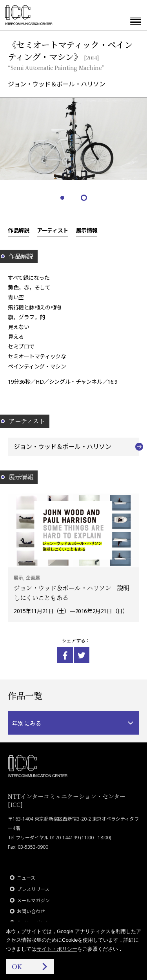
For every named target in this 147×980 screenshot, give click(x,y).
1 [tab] (63, 198)
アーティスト (52, 230)
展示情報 (87, 230)
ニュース (26, 878)
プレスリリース (33, 889)
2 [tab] (84, 198)
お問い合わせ (31, 911)
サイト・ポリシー (57, 949)
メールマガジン (33, 900)
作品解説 (18, 230)
